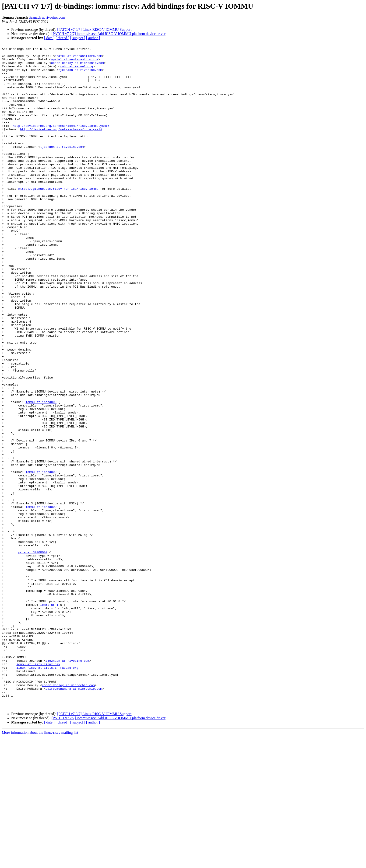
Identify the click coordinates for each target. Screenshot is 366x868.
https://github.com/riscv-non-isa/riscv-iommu (58, 217)
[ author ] (93, 38)
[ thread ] (62, 38)
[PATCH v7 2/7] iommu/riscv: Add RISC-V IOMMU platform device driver (108, 34)
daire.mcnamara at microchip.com (74, 817)
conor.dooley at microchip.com (77, 66)
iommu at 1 (49, 716)
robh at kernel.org (77, 70)
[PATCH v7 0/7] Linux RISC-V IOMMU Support (94, 29)
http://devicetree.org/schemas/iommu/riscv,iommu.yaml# (61, 142)
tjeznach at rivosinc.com (47, 17)
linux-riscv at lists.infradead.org (47, 792)
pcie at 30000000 (33, 654)
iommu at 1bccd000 (41, 473)
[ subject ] (78, 38)
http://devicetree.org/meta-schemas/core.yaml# (61, 146)
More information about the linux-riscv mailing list (40, 864)
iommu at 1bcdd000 (41, 599)
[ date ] (49, 38)
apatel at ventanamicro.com (78, 58)
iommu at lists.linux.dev (38, 788)
